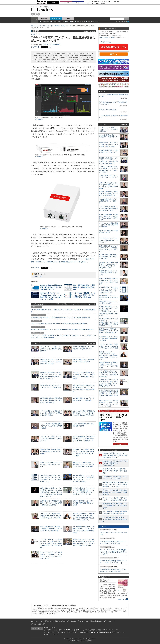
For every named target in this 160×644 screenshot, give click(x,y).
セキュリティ (81, 22)
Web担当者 (90, 2)
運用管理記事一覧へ (89, 31)
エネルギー (90, 4)
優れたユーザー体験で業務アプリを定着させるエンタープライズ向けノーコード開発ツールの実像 (83, 464)
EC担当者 (97, 2)
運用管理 (57, 26)
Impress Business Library (107, 37)
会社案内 (73, 621)
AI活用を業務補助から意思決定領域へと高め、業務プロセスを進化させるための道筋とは (51, 400)
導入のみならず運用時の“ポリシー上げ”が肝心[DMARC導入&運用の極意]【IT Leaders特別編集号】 (63, 329)
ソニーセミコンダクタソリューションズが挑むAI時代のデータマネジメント (51, 439)
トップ (35, 20)
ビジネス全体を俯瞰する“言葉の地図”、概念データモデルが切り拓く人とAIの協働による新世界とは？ (84, 413)
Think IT (68, 630)
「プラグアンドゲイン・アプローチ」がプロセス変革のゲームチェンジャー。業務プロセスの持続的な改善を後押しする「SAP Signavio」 (51, 544)
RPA (73, 22)
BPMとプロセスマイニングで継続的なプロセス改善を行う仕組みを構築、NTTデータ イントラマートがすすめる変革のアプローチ (109, 394)
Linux (40, 276)
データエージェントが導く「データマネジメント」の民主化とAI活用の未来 (51, 349)
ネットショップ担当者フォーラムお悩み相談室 (77, 632)
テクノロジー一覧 (48, 26)
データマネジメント (94, 22)
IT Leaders (42, 10)
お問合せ (33, 624)
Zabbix (36, 276)
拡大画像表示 (39, 119)
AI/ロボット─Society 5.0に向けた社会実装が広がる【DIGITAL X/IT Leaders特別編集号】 (60, 324)
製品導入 (78, 3)
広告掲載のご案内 (64, 621)
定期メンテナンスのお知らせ (108, 110)
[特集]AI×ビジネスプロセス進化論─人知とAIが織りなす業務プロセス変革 (113, 417)
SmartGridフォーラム (112, 630)
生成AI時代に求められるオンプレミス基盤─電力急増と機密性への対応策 (83, 503)
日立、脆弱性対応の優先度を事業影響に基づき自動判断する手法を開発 (84, 287)
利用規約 (46, 621)
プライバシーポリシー (83, 621)
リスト (50, 47)
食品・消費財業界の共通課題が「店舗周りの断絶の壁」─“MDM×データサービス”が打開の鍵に (51, 529)
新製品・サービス (66, 26)
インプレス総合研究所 (89, 630)
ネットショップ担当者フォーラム (53, 632)
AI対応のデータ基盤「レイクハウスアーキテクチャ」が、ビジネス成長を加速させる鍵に (51, 362)
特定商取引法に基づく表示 (99, 621)
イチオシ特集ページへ (120, 444)
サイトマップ (111, 621)
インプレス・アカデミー (51, 634)
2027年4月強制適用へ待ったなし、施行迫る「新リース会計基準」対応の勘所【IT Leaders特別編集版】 (63, 311)
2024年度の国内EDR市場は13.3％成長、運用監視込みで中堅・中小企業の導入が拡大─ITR (51, 287)
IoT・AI (110, 2)
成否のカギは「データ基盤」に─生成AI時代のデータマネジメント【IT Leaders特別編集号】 (61, 318)
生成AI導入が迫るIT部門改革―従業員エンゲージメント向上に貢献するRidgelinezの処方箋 (51, 503)
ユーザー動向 (45, 22)
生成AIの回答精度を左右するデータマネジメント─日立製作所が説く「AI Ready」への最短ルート (83, 439)
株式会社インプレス (50, 628)
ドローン (97, 4)
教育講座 (103, 4)
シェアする (35, 47)
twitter (32, 14)
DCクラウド (66, 3)
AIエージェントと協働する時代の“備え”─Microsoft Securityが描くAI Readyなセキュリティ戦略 (51, 516)
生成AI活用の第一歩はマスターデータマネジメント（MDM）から (109, 177)
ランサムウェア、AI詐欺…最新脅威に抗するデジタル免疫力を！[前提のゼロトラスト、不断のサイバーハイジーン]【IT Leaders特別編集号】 (63, 336)
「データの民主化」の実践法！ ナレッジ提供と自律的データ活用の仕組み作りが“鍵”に (51, 413)
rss (38, 14)
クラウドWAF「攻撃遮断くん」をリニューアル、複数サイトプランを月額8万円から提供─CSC (84, 295)
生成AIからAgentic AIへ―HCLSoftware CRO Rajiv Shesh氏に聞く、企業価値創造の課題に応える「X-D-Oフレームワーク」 (108, 356)
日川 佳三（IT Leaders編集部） (53, 44)
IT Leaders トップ (36, 26)
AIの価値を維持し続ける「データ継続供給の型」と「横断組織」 (108, 201)
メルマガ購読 (54, 621)
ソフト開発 (104, 2)
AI (68, 22)
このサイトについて (37, 621)
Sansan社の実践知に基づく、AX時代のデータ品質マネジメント (109, 137)
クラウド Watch (101, 630)
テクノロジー (56, 19)
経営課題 (44, 19)
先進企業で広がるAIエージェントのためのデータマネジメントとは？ (51, 464)
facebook (35, 14)
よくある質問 (41, 624)
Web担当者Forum (77, 630)
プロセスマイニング (58, 22)
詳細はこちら (122, 599)
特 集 (68, 19)
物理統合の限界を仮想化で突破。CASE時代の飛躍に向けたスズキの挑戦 (51, 452)
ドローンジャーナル (119, 632)
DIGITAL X (109, 632)
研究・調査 (116, 2)
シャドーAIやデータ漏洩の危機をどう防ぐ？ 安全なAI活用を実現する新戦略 (51, 426)
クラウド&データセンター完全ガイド (54, 630)
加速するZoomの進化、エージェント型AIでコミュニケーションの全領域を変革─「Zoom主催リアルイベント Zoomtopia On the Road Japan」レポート (51, 492)
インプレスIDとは (106, 42)
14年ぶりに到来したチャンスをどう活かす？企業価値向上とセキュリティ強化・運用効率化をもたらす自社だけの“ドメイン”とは (109, 322)
